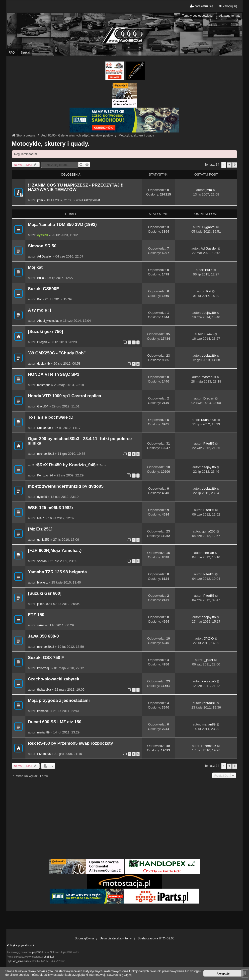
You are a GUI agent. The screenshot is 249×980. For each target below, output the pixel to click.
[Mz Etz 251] (40, 529)
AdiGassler (44, 257)
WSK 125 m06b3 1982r (51, 508)
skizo (41, 625)
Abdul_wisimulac (48, 321)
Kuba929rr (44, 428)
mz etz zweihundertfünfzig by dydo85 (66, 486)
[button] (235, 165)
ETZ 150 (36, 615)
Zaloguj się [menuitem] (228, 6)
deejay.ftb (209, 313)
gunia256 (43, 540)
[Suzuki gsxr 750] (45, 332)
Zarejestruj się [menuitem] (202, 6)
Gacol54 (43, 406)
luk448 (209, 334)
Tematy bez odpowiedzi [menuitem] (198, 16)
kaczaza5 (209, 681)
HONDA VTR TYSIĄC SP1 (54, 374)
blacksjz (42, 583)
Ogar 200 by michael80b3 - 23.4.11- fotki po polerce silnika (80, 441)
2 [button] (229, 165)
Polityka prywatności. (21, 945)
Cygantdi (209, 227)
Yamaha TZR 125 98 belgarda (57, 572)
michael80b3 (45, 454)
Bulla (40, 278)
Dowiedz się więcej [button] (120, 975)
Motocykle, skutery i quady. (51, 144)
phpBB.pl (49, 957)
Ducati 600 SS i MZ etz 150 (55, 722)
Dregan (42, 342)
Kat (39, 299)
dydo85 (42, 497)
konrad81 (43, 711)
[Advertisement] (124, 820)
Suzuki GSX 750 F (46, 658)
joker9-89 (43, 604)
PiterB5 (209, 443)
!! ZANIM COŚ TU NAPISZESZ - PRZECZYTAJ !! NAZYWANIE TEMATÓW (76, 187)
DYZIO (209, 638)
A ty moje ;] (40, 310)
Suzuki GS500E (43, 289)
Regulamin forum (26, 154)
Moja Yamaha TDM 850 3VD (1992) (62, 225)
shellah (42, 561)
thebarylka (44, 690)
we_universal (20, 961)
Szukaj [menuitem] (25, 53)
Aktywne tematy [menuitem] (230, 16)
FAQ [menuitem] (12, 53)
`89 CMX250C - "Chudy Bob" (57, 353)
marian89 (43, 732)
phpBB (36, 952)
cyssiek (42, 235)
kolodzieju (44, 668)
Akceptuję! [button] (223, 974)
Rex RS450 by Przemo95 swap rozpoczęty (70, 743)
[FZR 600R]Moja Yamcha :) (55, 551)
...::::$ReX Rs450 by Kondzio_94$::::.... (67, 465)
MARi (41, 518)
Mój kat (35, 267)
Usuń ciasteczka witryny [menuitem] (116, 938)
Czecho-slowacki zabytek (54, 679)
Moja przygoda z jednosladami (59, 700)
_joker (209, 660)
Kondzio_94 (45, 475)
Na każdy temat (90, 200)
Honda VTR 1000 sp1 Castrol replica (65, 396)
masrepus (44, 385)
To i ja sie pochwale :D (51, 417)
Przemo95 (44, 754)
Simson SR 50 (42, 246)
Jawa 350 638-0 (43, 636)
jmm (40, 200)
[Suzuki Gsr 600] (45, 593)
